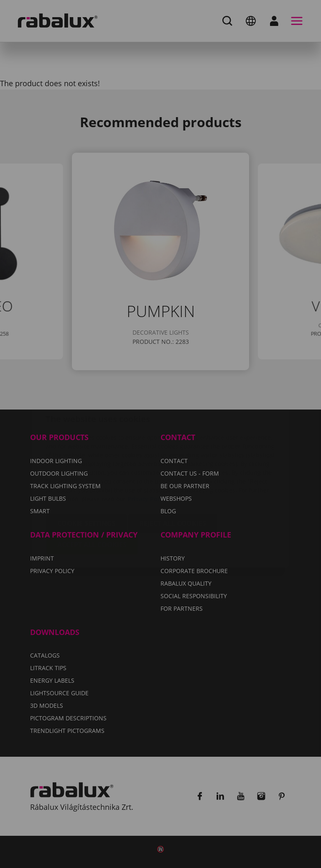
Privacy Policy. (148, 449)
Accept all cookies (92, 495)
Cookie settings (87, 474)
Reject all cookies (173, 474)
